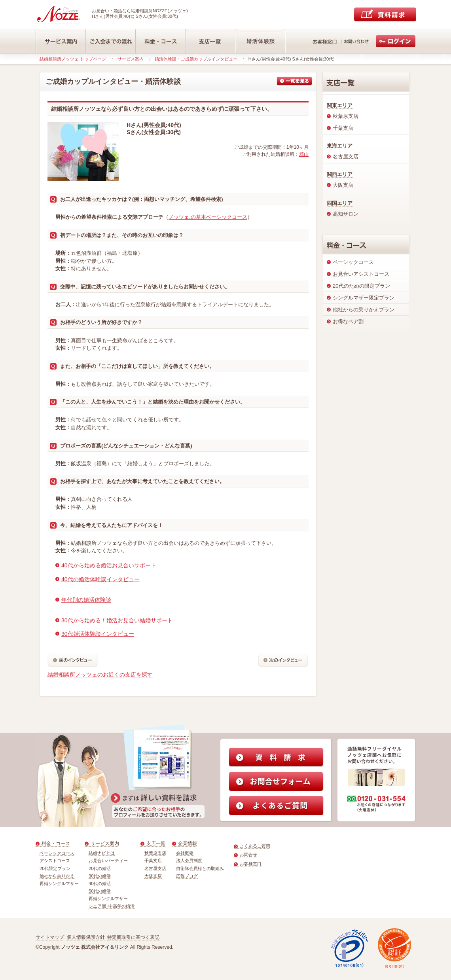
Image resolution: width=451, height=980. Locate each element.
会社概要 (185, 853)
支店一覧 (156, 844)
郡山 (304, 154)
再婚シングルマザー (59, 883)
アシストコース (55, 861)
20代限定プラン (55, 868)
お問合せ (248, 855)
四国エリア (340, 203)
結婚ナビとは (102, 853)
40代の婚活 (100, 883)
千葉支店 (153, 861)
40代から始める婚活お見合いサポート (109, 565)
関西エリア (340, 174)
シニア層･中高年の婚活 (112, 906)
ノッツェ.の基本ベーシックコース (208, 217)
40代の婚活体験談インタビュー (100, 579)
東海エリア (340, 146)
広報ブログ (187, 876)
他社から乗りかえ (57, 876)
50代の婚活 (100, 891)
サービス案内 (131, 59)
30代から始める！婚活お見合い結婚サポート (117, 620)
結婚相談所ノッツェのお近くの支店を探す (100, 675)
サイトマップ (50, 937)
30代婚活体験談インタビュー (98, 634)
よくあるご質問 (255, 846)
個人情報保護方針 (86, 937)
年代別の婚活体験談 (86, 600)
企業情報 (188, 844)
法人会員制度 (189, 861)
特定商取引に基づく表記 (133, 937)
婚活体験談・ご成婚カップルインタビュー (196, 59)
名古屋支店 (155, 868)
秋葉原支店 (155, 853)
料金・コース (56, 844)
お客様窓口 (251, 864)
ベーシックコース (57, 853)
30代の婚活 (100, 876)
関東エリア (340, 105)
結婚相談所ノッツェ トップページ (73, 59)
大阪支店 (153, 876)
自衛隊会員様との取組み (200, 868)
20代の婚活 (100, 868)
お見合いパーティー (108, 861)
